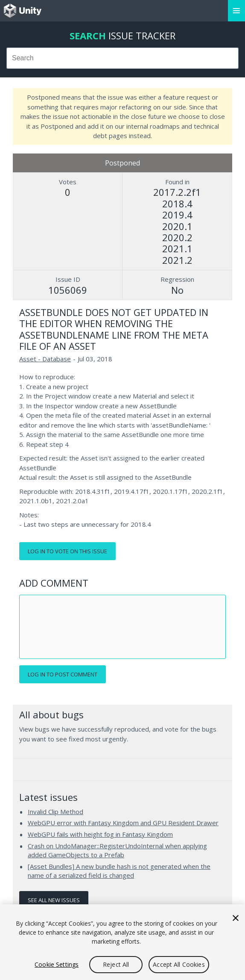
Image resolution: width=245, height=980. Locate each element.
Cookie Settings (57, 964)
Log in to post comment (63, 674)
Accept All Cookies (179, 964)
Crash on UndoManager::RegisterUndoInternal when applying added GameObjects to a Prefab (117, 850)
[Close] (236, 918)
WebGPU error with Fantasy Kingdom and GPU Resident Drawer (123, 823)
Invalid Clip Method (55, 812)
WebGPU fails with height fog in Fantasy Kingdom (100, 834)
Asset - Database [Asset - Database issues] (45, 359)
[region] (122, 942)
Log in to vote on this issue (67, 551)
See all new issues (54, 900)
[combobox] (122, 58)
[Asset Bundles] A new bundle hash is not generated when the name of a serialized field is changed (119, 871)
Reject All (116, 964)
